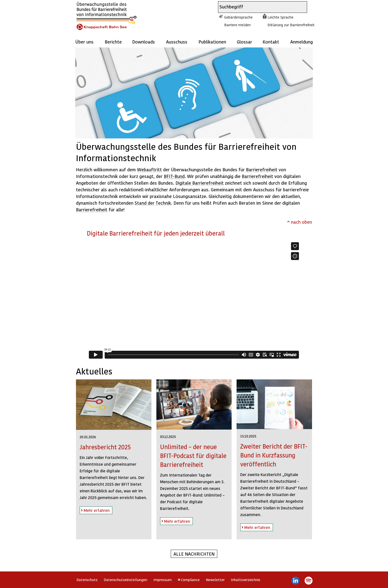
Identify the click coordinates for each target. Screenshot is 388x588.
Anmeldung (302, 42)
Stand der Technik (153, 203)
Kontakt (271, 42)
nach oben (302, 222)
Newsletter (215, 580)
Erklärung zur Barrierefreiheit (291, 25)
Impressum (163, 580)
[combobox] (258, 7)
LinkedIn (296, 581)
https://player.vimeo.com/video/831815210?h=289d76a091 (194, 300)
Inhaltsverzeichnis (246, 580)
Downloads (144, 42)
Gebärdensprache (238, 17)
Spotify (308, 581)
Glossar (244, 42)
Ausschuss (177, 42)
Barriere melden (237, 25)
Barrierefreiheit (262, 169)
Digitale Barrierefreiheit (200, 183)
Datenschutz (87, 580)
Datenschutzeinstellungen (125, 580)
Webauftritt (149, 169)
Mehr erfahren (95, 510)
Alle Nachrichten (194, 554)
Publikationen (212, 42)
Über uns (84, 42)
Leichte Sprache (280, 17)
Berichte (113, 42)
